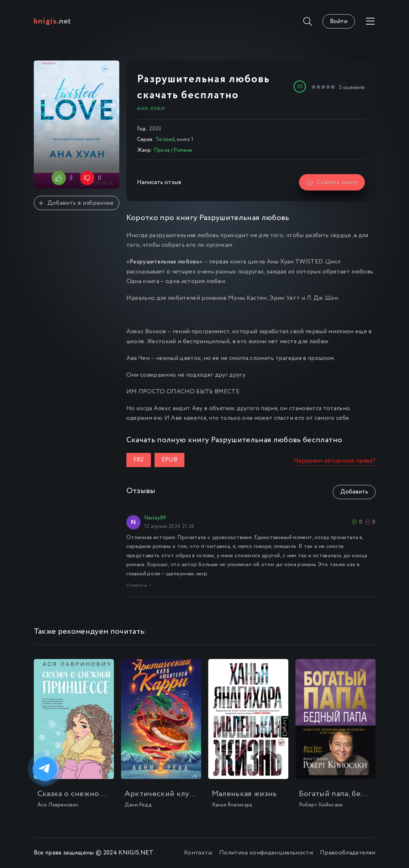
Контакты (198, 853)
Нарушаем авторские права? (335, 461)
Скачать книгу (332, 182)
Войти (339, 22)
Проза (162, 150)
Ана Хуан (151, 109)
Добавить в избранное (76, 203)
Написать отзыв (159, 182)
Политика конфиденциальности (266, 853)
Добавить (354, 492)
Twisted (165, 140)
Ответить (139, 585)
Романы (183, 150)
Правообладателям (348, 853)
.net (53, 21)
